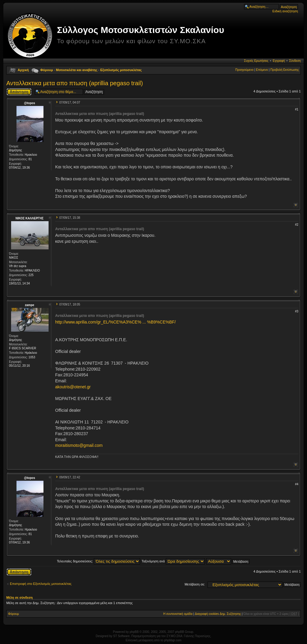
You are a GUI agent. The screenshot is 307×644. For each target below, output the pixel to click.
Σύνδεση (295, 61)
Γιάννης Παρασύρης (197, 636)
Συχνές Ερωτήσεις (256, 61)
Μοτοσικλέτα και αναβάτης (77, 70)
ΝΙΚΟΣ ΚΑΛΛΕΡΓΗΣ (30, 218)
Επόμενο (262, 70)
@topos (30, 103)
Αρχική (23, 70)
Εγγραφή (279, 61)
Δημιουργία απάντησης (19, 92)
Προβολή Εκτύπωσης (285, 70)
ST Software (122, 636)
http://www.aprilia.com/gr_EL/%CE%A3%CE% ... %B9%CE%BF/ (115, 322)
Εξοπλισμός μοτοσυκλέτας (121, 70)
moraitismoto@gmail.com (79, 445)
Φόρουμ (46, 70)
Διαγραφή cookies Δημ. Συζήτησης (218, 614)
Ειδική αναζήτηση (285, 11)
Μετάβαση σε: (195, 584)
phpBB (134, 632)
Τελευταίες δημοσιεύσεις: (99, 561)
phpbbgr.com (173, 640)
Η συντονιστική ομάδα (178, 614)
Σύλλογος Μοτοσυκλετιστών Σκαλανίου (141, 30)
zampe (30, 305)
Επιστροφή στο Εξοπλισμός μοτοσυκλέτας (41, 584)
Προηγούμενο (244, 70)
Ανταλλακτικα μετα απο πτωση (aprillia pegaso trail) (75, 83)
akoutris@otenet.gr (73, 387)
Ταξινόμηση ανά (173, 561)
